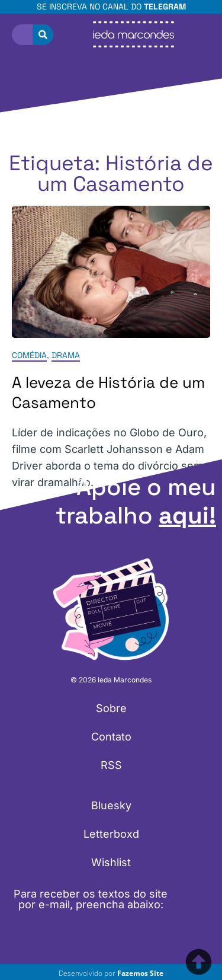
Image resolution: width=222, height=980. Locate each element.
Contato (111, 737)
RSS (111, 765)
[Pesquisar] (43, 35)
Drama (66, 356)
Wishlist (111, 862)
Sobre (111, 708)
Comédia (29, 356)
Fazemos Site (140, 973)
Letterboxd (111, 834)
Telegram (165, 7)
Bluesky (111, 805)
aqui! (187, 515)
